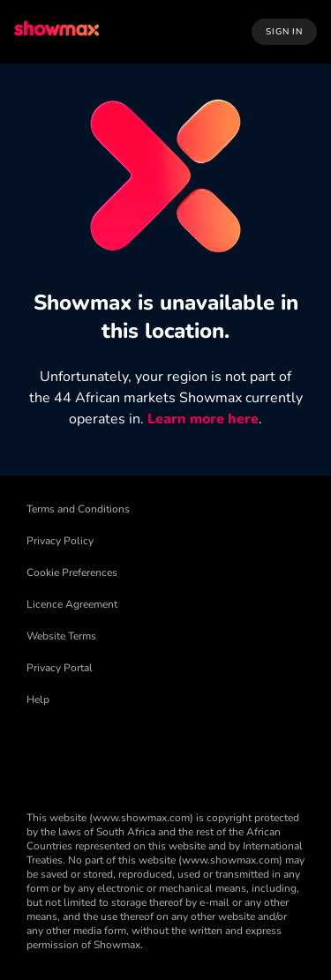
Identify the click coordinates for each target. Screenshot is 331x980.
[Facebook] (41, 756)
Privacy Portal (60, 668)
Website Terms (61, 636)
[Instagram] (224, 756)
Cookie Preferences (72, 572)
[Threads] (132, 756)
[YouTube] (270, 756)
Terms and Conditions (78, 509)
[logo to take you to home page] (58, 31)
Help (38, 699)
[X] (178, 756)
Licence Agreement (72, 604)
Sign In (284, 32)
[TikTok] (87, 756)
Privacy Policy (60, 541)
